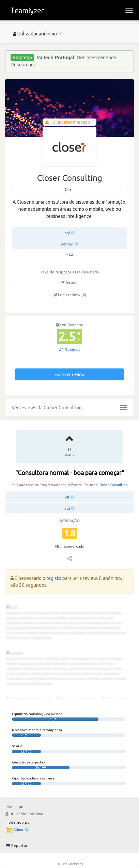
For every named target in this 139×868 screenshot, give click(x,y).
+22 (70, 254)
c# (67, 497)
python (67, 244)
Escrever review (69, 374)
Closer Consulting (113, 485)
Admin (21, 830)
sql (67, 233)
